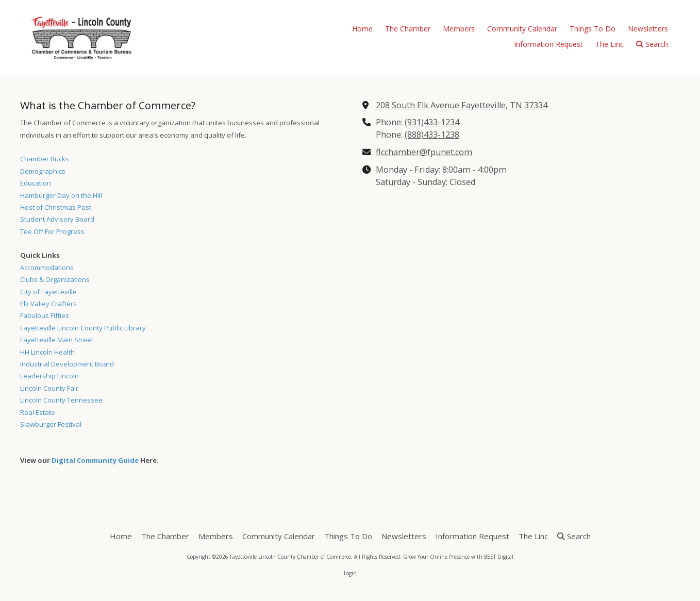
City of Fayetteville (48, 292)
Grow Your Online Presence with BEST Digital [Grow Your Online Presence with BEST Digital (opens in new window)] (458, 557)
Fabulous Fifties (45, 315)
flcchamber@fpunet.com (424, 152)
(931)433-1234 (432, 122)
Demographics (43, 171)
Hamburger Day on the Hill (61, 195)
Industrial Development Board (67, 364)
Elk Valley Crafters (48, 304)
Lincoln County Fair (49, 388)
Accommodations (47, 268)
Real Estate (38, 412)
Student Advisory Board (57, 219)
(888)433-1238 (432, 135)
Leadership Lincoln (49, 376)
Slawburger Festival (51, 424)
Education (36, 183)
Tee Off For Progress (52, 231)
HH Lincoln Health (47, 352)
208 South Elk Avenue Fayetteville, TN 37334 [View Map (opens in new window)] (462, 105)
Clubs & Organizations (55, 279)
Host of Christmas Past (56, 207)
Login (350, 573)
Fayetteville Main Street (57, 340)
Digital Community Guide (95, 460)
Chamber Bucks (45, 159)
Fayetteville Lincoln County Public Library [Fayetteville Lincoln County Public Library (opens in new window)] (83, 328)
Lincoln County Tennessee (61, 400)
